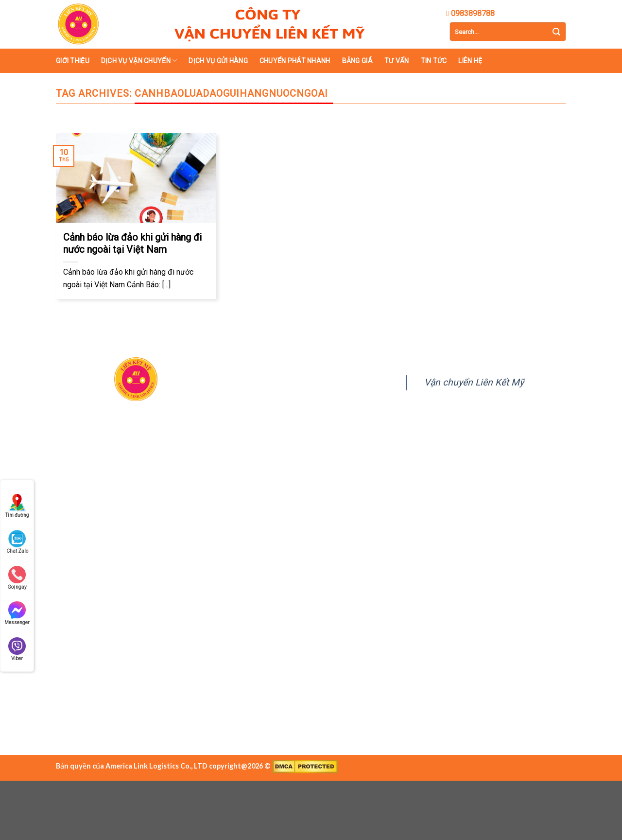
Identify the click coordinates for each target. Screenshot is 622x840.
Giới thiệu (73, 61)
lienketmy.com (301, 578)
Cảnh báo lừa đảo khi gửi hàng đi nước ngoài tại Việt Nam (132, 243)
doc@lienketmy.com (128, 581)
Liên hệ (470, 61)
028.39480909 (121, 566)
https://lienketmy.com (139, 612)
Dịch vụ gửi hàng (218, 61)
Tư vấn (397, 61)
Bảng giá (357, 61)
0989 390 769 (185, 597)
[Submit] (556, 32)
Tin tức (434, 61)
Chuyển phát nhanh (295, 61)
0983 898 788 (133, 597)
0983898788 (170, 566)
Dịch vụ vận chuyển (139, 61)
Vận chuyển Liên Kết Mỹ (474, 382)
